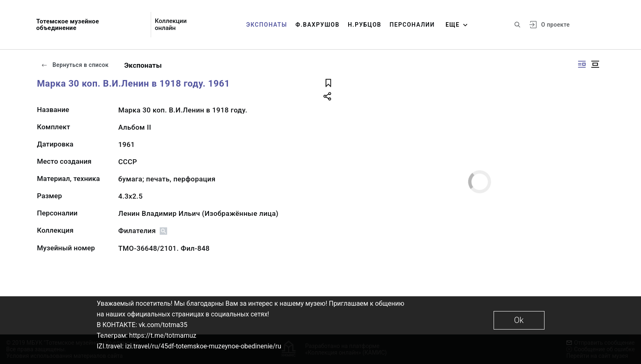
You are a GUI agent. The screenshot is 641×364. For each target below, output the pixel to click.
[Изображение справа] (582, 64)
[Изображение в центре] (595, 64)
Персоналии (412, 25)
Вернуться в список (75, 65)
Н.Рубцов (365, 25)
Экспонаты (267, 25)
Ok (519, 320)
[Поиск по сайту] (517, 25)
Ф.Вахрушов (317, 25)
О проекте (555, 25)
